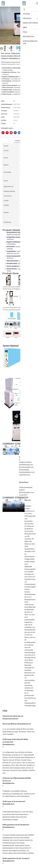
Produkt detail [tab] (19, 141)
